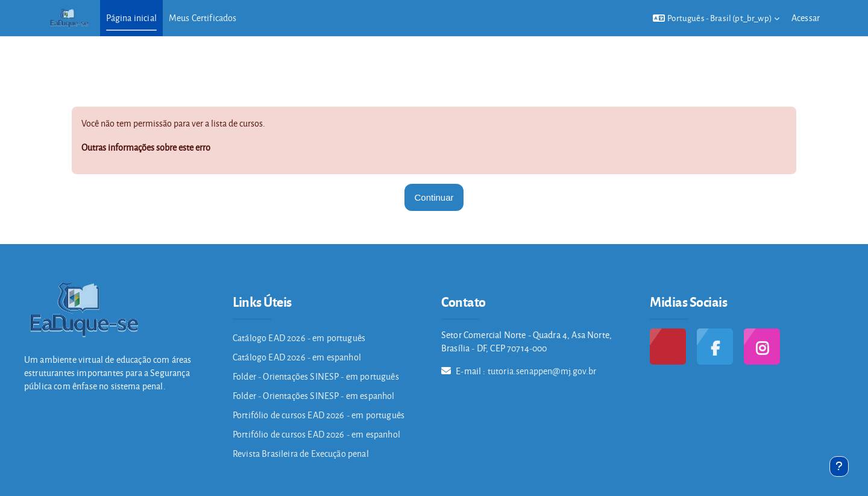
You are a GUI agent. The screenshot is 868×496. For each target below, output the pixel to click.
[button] (716, 18)
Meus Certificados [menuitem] (203, 18)
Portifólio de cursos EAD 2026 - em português (319, 415)
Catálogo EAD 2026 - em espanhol (297, 357)
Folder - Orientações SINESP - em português (316, 376)
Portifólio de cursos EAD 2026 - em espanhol (316, 434)
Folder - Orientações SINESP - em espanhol (314, 396)
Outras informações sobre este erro (146, 147)
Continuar (434, 197)
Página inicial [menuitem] (131, 18)
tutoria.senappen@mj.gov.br (542, 371)
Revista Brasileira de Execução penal (301, 454)
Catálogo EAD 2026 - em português (299, 338)
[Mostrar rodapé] (839, 466)
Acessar (806, 18)
